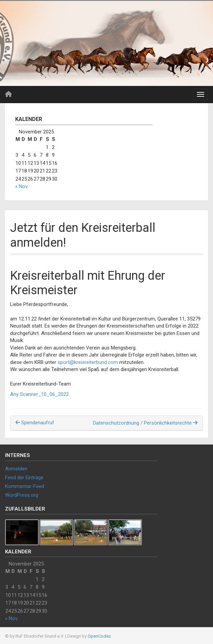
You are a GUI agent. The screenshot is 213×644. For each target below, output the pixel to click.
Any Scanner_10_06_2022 (39, 394)
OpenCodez (99, 636)
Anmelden (16, 469)
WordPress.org (22, 495)
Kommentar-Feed (25, 486)
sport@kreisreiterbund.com (88, 362)
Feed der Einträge (24, 478)
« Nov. (22, 186)
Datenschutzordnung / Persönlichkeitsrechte (145, 423)
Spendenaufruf (35, 423)
